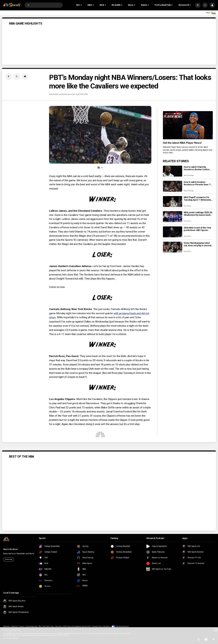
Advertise (15, 626)
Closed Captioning (32, 626)
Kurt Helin (55, 94)
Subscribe (9, 559)
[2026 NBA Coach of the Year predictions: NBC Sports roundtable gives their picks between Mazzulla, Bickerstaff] (173, 232)
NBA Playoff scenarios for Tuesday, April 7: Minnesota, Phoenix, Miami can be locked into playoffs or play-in (198, 199)
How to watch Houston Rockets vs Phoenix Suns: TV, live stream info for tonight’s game (198, 183)
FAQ (40, 626)
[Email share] (25, 77)
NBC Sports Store (48, 626)
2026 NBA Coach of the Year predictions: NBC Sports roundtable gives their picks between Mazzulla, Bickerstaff (198, 229)
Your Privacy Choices (122, 626)
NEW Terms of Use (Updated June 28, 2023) (77, 626)
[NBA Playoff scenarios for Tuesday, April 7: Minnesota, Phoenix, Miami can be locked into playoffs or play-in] (173, 201)
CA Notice (106, 626)
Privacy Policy (97, 626)
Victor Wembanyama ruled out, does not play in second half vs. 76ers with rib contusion (197, 244)
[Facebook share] (9, 77)
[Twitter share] (17, 77)
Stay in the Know (10, 549)
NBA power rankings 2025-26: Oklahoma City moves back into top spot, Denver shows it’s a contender (198, 214)
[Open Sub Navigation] (82, 5)
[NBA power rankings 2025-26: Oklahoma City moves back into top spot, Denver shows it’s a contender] (173, 217)
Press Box (58, 626)
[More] (198, 5)
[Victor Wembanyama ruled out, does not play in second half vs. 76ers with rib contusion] (173, 247)
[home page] (12, 5)
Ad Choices (7, 626)
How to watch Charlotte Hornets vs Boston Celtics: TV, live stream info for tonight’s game (197, 168)
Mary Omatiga (189, 175)
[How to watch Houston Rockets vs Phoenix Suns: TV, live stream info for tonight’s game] (173, 186)
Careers (22, 626)
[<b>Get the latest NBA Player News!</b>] (188, 125)
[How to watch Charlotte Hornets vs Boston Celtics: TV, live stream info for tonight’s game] (173, 171)
